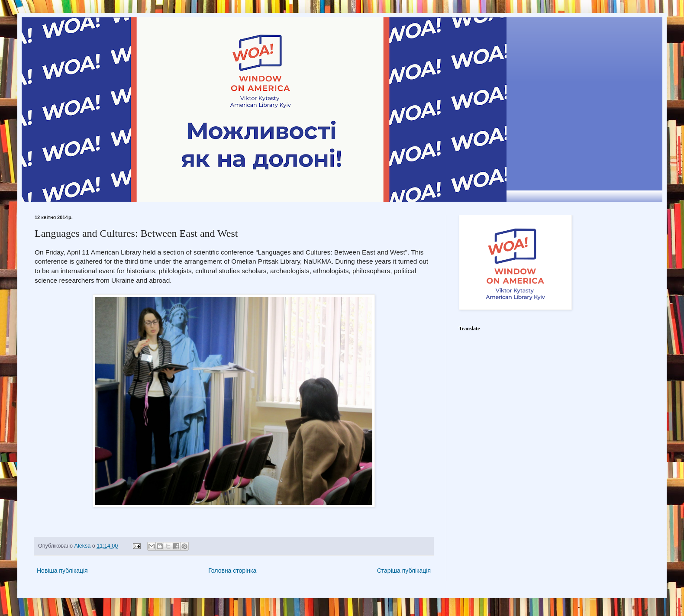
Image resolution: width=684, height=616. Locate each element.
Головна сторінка (232, 571)
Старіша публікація (404, 571)
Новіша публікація (62, 571)
